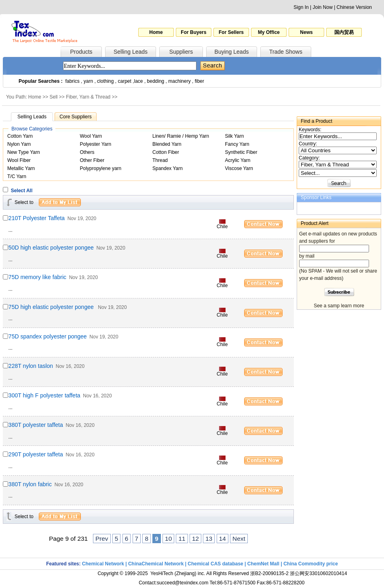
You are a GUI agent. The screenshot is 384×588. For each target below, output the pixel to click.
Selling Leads (131, 52)
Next (239, 539)
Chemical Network (104, 564)
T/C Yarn (17, 176)
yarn (88, 81)
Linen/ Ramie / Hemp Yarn (181, 136)
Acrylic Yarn (238, 160)
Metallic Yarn (21, 168)
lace (139, 81)
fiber (199, 81)
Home (156, 32)
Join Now (322, 7)
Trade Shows (286, 52)
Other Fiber (92, 160)
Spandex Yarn (168, 168)
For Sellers (231, 32)
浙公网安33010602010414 (318, 573)
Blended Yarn (167, 144)
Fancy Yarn (237, 144)
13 (209, 539)
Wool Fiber (19, 160)
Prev (102, 539)
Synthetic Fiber (241, 152)
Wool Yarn (91, 136)
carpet (125, 81)
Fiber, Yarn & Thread (88, 97)
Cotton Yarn (20, 136)
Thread (160, 160)
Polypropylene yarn (101, 168)
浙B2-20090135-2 (269, 573)
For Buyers (193, 32)
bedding (156, 81)
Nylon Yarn (19, 144)
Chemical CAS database (215, 564)
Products (81, 52)
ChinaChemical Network (156, 564)
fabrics (72, 81)
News (306, 32)
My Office (269, 32)
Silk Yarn (235, 136)
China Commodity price (311, 564)
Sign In (301, 7)
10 (168, 539)
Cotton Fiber (166, 152)
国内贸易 (344, 32)
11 (182, 539)
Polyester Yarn (96, 144)
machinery (179, 81)
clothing (105, 81)
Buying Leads (232, 52)
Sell (54, 97)
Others (87, 152)
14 (223, 539)
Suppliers (181, 52)
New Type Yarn (24, 152)
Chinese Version (354, 7)
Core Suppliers (75, 117)
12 (195, 539)
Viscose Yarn (239, 168)
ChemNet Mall (263, 564)
